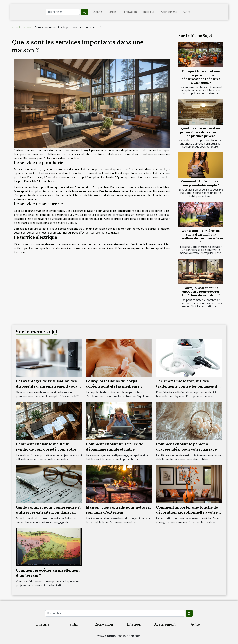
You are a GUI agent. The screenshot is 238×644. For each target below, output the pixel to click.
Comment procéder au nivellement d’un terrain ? (48, 573)
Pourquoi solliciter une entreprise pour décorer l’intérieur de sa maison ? (201, 292)
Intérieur (149, 12)
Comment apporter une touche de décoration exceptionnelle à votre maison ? (187, 512)
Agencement (169, 12)
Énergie (97, 12)
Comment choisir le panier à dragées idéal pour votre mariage (186, 447)
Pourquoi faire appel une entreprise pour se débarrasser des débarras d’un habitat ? (201, 77)
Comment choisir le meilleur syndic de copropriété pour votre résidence (46, 449)
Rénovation (130, 12)
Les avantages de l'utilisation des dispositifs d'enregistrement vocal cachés (47, 386)
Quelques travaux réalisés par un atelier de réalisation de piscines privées (201, 132)
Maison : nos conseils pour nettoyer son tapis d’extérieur (119, 510)
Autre (187, 12)
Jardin (112, 12)
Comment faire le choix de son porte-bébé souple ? (201, 183)
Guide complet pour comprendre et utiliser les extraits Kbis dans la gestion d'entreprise (48, 512)
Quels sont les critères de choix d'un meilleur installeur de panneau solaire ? (201, 237)
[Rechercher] (63, 12)
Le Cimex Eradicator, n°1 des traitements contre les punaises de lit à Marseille (188, 386)
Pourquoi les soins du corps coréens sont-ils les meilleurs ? (114, 384)
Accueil (16, 27)
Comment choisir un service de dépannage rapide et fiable (115, 447)
